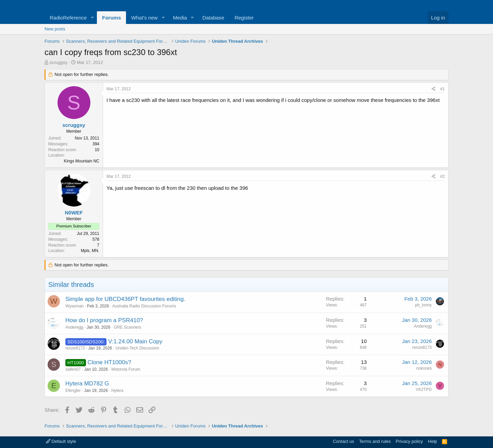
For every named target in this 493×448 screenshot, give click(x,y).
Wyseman (74, 306)
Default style (61, 441)
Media (180, 18)
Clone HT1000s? (110, 362)
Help (433, 441)
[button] (92, 18)
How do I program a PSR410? (104, 320)
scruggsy (59, 62)
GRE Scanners (127, 327)
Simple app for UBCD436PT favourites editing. (125, 299)
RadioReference (68, 18)
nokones (424, 368)
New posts (55, 29)
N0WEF (74, 213)
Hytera (117, 391)
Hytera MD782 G (87, 384)
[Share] (434, 89)
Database (213, 18)
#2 (443, 176)
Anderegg (74, 327)
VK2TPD (424, 390)
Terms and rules (375, 441)
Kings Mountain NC (82, 161)
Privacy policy (409, 441)
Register (244, 18)
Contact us (343, 441)
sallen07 (73, 369)
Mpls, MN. (90, 251)
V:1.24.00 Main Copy (135, 341)
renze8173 (75, 348)
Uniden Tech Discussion (137, 348)
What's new (144, 18)
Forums (111, 18)
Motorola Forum (126, 369)
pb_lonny (423, 305)
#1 (443, 89)
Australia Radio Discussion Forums (144, 306)
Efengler (73, 391)
